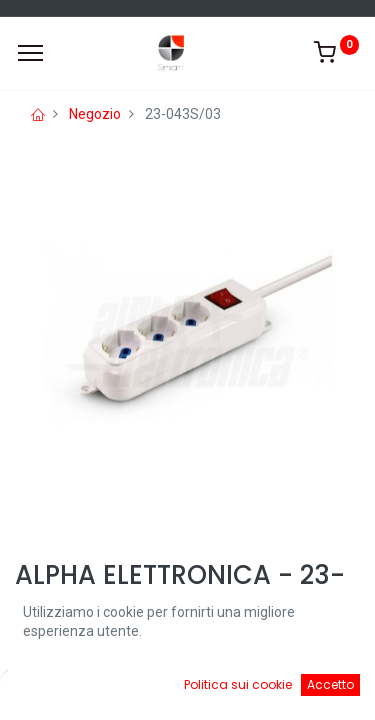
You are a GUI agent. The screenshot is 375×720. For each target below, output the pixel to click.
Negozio (95, 114)
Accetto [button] (330, 684)
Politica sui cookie (238, 684)
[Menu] (30, 53)
